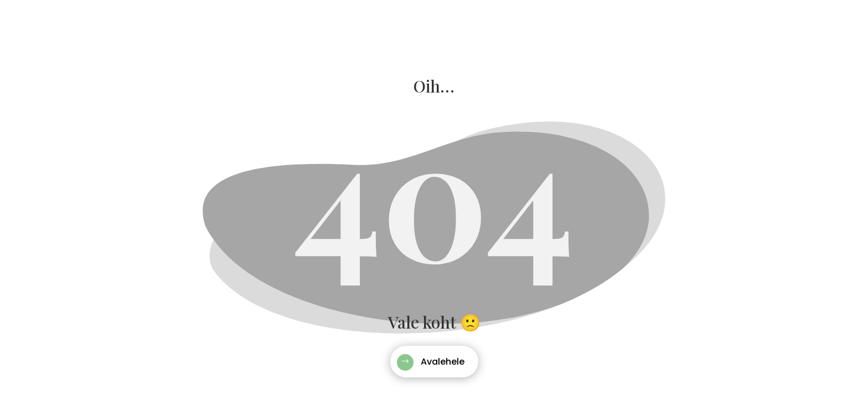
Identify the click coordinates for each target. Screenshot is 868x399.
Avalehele (443, 362)
